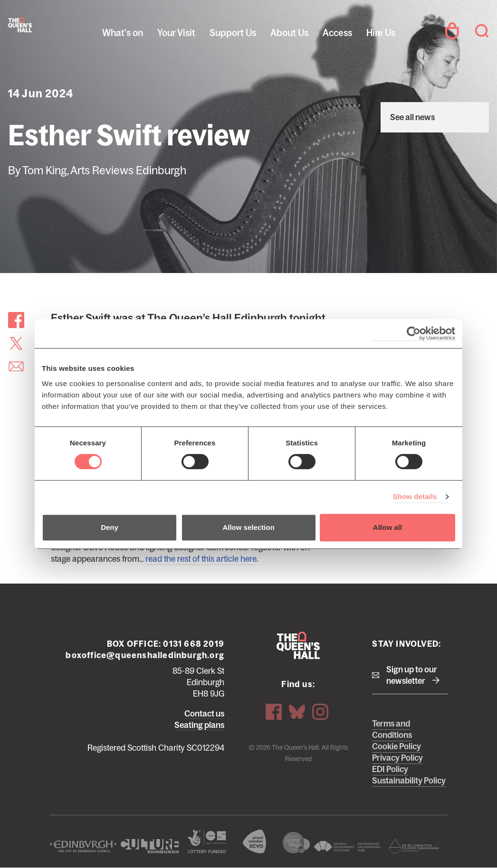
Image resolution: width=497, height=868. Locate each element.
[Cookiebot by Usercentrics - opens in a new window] (414, 334)
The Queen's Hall (20, 25)
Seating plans (199, 725)
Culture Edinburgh (150, 846)
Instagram (320, 712)
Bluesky (297, 712)
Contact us (204, 714)
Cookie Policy (397, 746)
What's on (123, 33)
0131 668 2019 (194, 644)
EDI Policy (390, 769)
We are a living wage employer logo (296, 843)
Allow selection (248, 527)
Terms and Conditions (392, 729)
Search (482, 31)
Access (337, 33)
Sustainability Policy (409, 781)
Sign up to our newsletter (412, 675)
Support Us (233, 33)
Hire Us (381, 33)
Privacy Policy (397, 758)
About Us (289, 33)
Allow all (387, 527)
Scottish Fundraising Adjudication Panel (414, 846)
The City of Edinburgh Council (83, 846)
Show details (415, 496)
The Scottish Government (207, 841)
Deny (110, 527)
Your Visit (176, 33)
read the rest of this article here (201, 559)
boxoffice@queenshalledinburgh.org (145, 655)
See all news (412, 117)
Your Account (452, 31)
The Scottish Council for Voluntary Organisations (254, 841)
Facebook (274, 712)
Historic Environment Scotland (347, 846)
